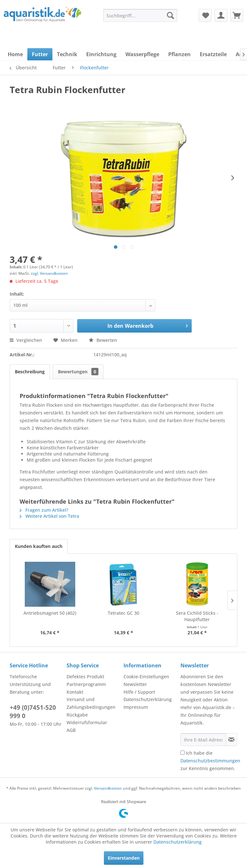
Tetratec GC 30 (123, 613)
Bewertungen (78, 372)
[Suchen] (170, 15)
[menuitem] (140, 15)
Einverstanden (124, 858)
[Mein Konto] (221, 15)
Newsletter (135, 684)
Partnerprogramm (86, 684)
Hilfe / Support (139, 692)
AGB (71, 730)
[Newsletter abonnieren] (231, 740)
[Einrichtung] (101, 54)
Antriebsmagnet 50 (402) (50, 613)
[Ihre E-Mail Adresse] (203, 740)
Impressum (136, 707)
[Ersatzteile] (213, 54)
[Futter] (40, 54)
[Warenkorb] (237, 15)
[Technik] (67, 54)
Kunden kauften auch (39, 546)
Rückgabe (77, 715)
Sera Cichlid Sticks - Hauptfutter (197, 616)
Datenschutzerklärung (148, 699)
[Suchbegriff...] (140, 15)
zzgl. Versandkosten (49, 273)
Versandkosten (108, 788)
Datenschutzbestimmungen (210, 761)
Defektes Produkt (85, 677)
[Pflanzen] (179, 54)
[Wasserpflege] (142, 54)
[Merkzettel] (205, 15)
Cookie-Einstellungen (146, 677)
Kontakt (75, 692)
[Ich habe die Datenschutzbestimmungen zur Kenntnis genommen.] (183, 753)
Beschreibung (30, 372)
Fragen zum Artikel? (44, 510)
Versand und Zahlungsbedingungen (91, 703)
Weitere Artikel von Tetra (49, 516)
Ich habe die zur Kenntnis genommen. (210, 761)
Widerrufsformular (87, 722)
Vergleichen (26, 340)
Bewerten (103, 340)
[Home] (15, 54)
